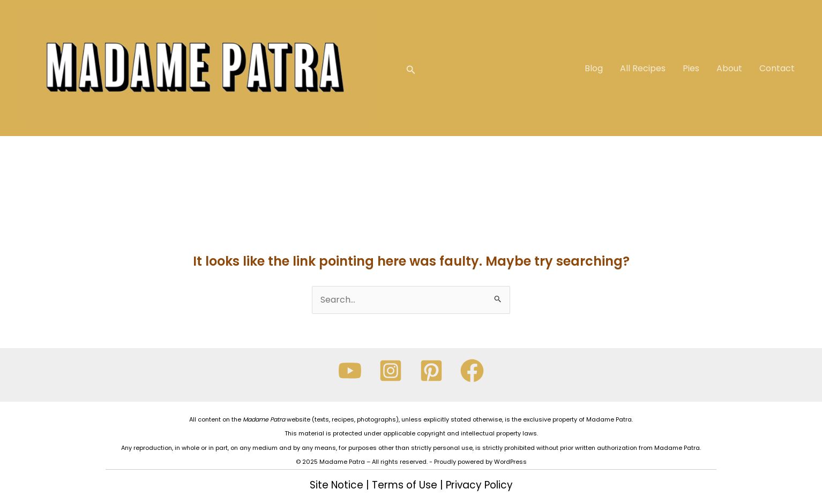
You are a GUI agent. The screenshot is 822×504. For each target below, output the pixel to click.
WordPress (510, 462)
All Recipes (643, 68)
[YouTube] (350, 371)
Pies (691, 68)
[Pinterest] (431, 371)
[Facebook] (472, 371)
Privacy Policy (479, 485)
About (729, 68)
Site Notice (337, 485)
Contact (777, 68)
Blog (594, 68)
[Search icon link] (411, 68)
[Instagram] (391, 371)
